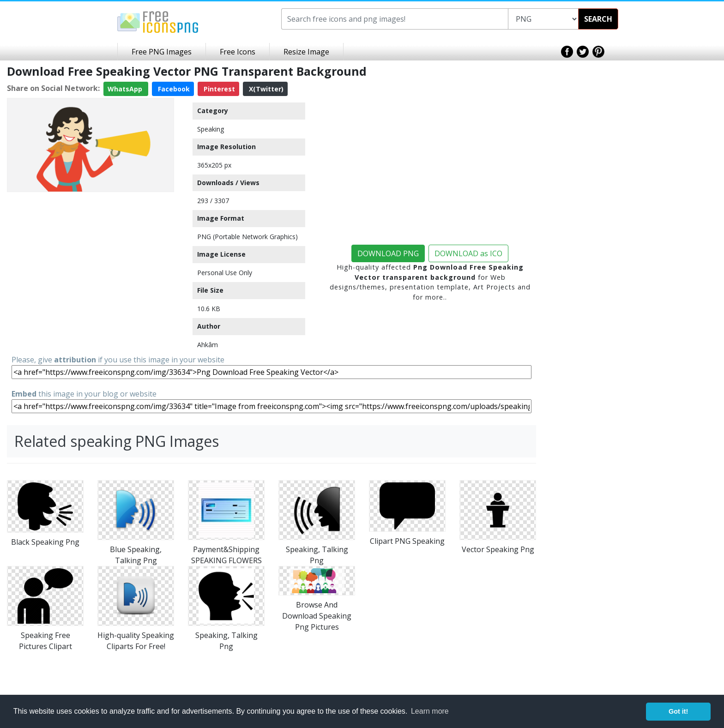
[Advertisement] (90, 260)
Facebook (173, 89)
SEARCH (598, 19)
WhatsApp (126, 89)
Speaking (211, 129)
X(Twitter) (265, 89)
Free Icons (238, 52)
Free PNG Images (162, 52)
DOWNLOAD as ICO (468, 253)
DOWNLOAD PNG (388, 253)
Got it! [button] (678, 711)
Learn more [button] (430, 711)
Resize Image (306, 52)
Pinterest (218, 89)
